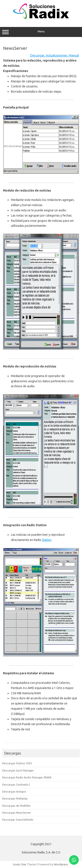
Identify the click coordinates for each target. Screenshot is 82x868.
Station (47, 540)
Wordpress (61, 864)
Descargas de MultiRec (17, 806)
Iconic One (20, 864)
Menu (41, 32)
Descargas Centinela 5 (16, 785)
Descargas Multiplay (15, 798)
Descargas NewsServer (17, 813)
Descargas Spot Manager (18, 770)
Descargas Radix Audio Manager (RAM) (27, 777)
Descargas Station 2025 (17, 763)
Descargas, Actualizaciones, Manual (55, 55)
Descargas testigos (14, 791)
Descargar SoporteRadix (18, 820)
